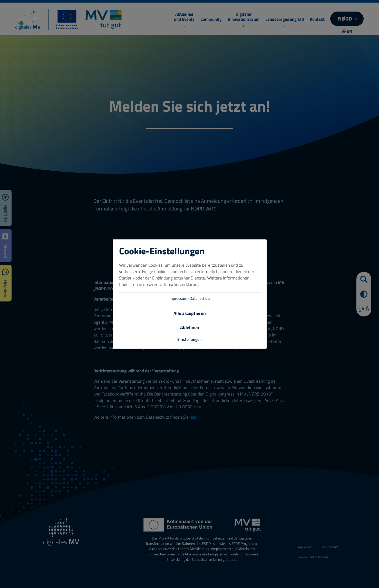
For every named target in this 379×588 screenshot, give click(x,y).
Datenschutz (200, 298)
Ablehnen (190, 327)
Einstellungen (189, 339)
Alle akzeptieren (190, 313)
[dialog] (190, 294)
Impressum (178, 298)
